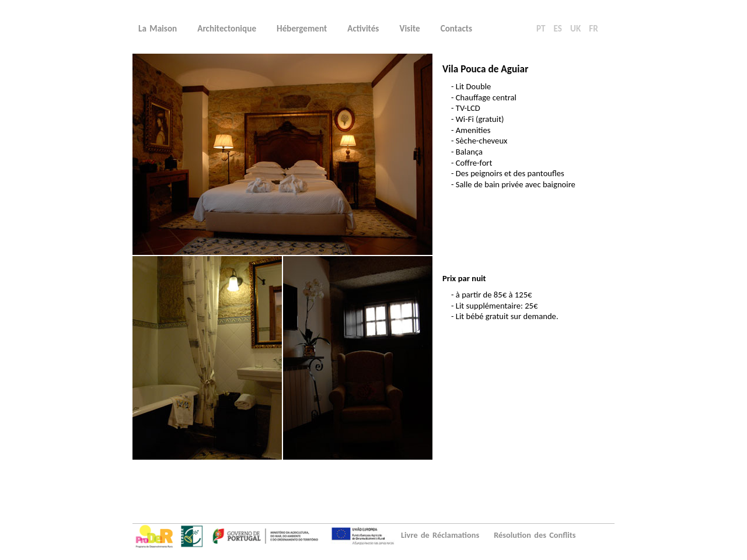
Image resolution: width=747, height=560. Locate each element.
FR (594, 29)
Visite (409, 29)
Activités (363, 29)
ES (558, 29)
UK (575, 29)
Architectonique (227, 29)
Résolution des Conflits (535, 535)
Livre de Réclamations (440, 535)
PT (541, 29)
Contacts (457, 29)
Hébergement (302, 29)
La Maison (158, 29)
